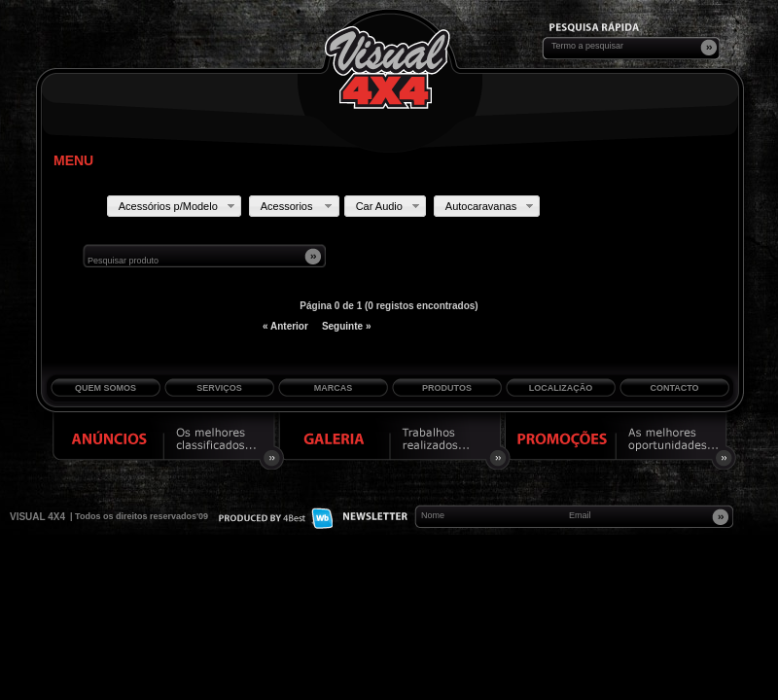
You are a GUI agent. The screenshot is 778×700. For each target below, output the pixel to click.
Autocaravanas (491, 206)
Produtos (447, 388)
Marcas (334, 388)
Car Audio (389, 206)
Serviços (219, 388)
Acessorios (299, 206)
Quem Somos (106, 388)
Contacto (674, 388)
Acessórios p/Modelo (178, 206)
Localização (561, 388)
